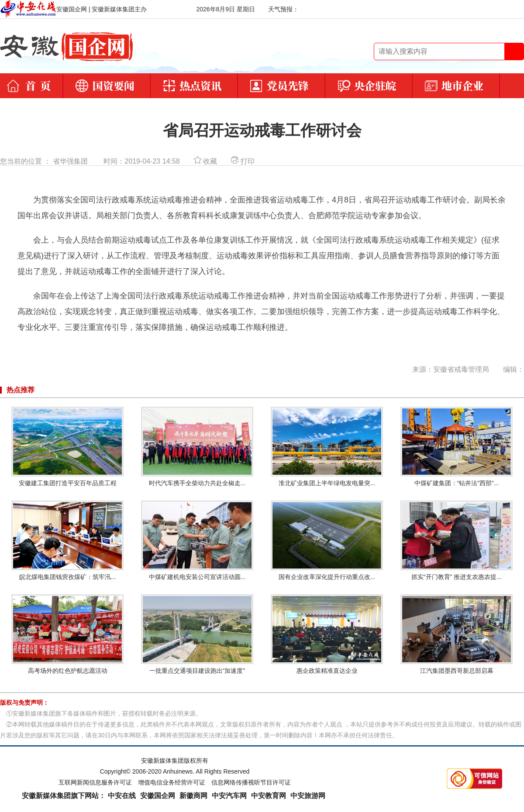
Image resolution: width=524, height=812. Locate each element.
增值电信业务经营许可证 (172, 782)
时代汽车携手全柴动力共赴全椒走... (197, 447)
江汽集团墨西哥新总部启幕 (457, 634)
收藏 (205, 161)
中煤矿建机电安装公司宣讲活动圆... (197, 540)
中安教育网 (269, 796)
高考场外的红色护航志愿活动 (67, 634)
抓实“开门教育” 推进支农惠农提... (457, 540)
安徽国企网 (158, 796)
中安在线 (122, 796)
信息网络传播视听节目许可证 (251, 782)
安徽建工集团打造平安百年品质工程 (67, 447)
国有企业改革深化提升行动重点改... (327, 540)
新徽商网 (193, 796)
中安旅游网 (308, 796)
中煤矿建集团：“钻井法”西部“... (457, 447)
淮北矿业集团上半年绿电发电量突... (327, 447)
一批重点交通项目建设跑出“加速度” (197, 634)
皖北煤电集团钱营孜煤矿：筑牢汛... (67, 540)
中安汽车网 (229, 796)
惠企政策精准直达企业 (327, 634)
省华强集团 (70, 161)
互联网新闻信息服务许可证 (95, 782)
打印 (243, 161)
